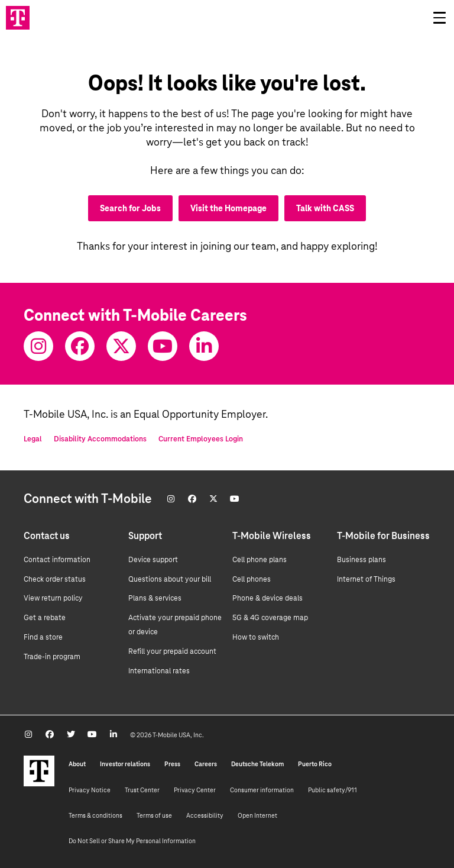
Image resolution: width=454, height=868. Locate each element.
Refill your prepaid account (172, 651)
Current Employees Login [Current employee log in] (201, 439)
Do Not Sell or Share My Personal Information (132, 841)
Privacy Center (195, 790)
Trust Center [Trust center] (142, 790)
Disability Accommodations (100, 439)
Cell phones (252, 579)
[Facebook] (80, 346)
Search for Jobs (130, 208)
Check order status (55, 579)
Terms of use (154, 815)
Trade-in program (52, 657)
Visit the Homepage (228, 208)
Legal (33, 439)
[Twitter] (121, 346)
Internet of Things (366, 579)
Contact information (57, 560)
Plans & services (155, 598)
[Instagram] (38, 346)
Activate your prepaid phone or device (175, 625)
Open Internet (257, 815)
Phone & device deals (267, 598)
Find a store (43, 637)
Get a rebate (45, 618)
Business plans (361, 560)
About (77, 764)
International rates (159, 671)
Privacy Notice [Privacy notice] (90, 790)
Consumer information (262, 790)
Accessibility (205, 815)
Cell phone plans (260, 560)
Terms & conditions (95, 815)
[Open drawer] (439, 18)
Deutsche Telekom (257, 764)
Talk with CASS (325, 208)
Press (172, 764)
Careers (206, 764)
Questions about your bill (170, 579)
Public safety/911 (333, 790)
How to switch (256, 637)
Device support (153, 560)
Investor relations (125, 764)
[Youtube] (163, 346)
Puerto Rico (315, 764)
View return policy (53, 598)
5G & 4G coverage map (270, 618)
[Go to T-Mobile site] (18, 18)
